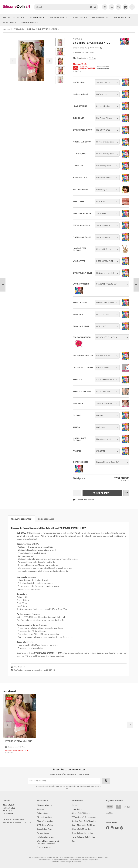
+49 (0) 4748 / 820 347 (16, 819)
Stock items (9, 22)
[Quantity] (77, 493)
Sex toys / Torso (59, 17)
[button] (60, 52)
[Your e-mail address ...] (64, 781)
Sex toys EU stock (122, 17)
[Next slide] (60, 79)
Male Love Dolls (100, 17)
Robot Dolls (80, 17)
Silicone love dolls (13, 17)
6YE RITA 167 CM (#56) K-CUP (19, 741)
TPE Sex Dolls (37, 17)
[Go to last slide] (60, 43)
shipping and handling (51, 857)
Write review (95, 48)
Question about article (84, 500)
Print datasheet (19, 667)
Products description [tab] (22, 519)
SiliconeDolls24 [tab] (46, 519)
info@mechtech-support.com (19, 822)
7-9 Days (92, 58)
